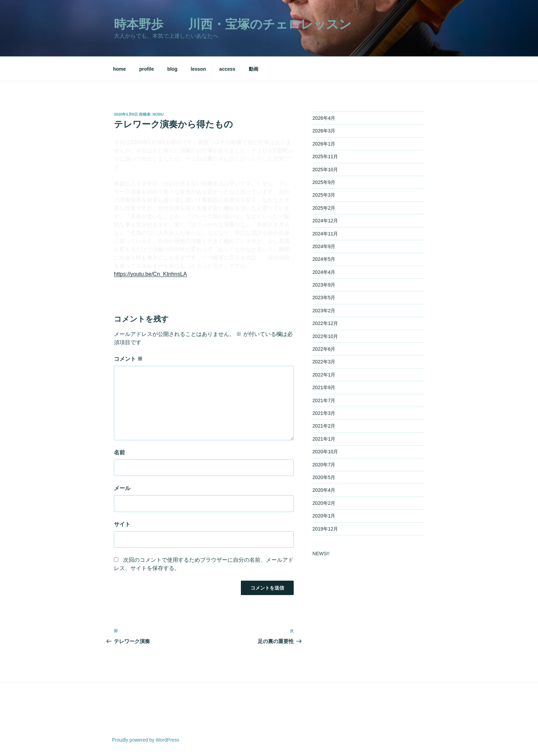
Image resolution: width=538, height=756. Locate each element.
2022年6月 (324, 349)
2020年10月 (325, 452)
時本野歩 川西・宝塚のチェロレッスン (233, 24)
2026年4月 (324, 118)
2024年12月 (325, 221)
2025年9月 (324, 182)
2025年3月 (324, 195)
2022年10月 (325, 336)
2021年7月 (324, 400)
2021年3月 (324, 413)
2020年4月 (324, 490)
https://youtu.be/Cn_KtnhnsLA (150, 274)
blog (172, 69)
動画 (254, 69)
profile (147, 69)
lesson (198, 69)
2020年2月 (324, 503)
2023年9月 (324, 285)
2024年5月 (324, 259)
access (227, 69)
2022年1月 (324, 375)
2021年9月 (324, 387)
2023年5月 (324, 298)
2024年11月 (325, 234)
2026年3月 (324, 131)
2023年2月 (324, 311)
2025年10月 (325, 170)
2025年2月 (324, 208)
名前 (119, 452)
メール (122, 488)
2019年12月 (325, 529)
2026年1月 (324, 144)
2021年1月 (324, 439)
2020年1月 (324, 516)
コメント (128, 359)
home (120, 69)
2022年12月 (325, 323)
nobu (158, 114)
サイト (122, 524)
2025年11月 (325, 156)
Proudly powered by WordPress (146, 740)
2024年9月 (324, 246)
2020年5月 (324, 477)
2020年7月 (324, 465)
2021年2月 (324, 426)
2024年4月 (324, 272)
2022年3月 (324, 362)
